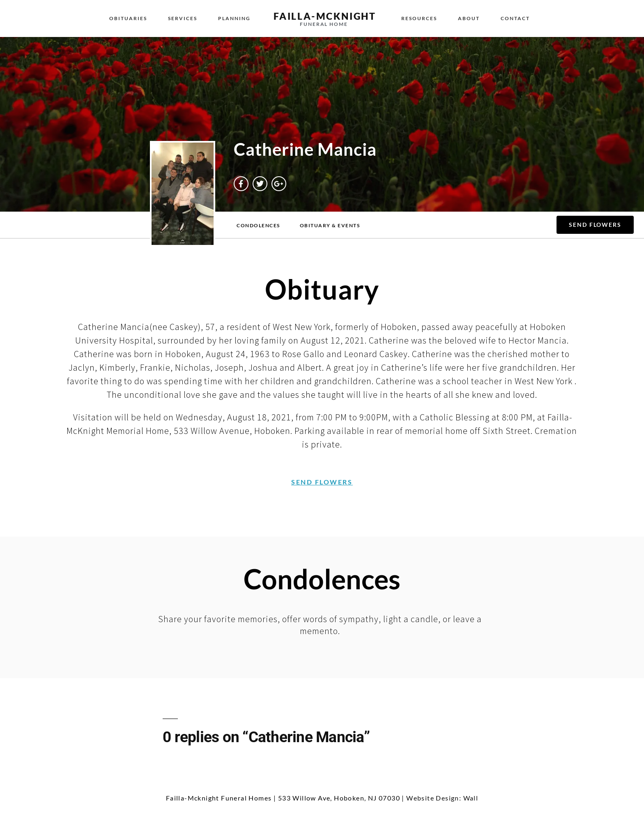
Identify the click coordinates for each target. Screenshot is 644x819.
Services (183, 18)
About (469, 18)
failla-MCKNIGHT (325, 16)
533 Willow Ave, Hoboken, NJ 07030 (339, 798)
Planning (234, 18)
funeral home (324, 24)
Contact (515, 18)
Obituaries (128, 18)
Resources (419, 18)
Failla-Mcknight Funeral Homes (219, 798)
